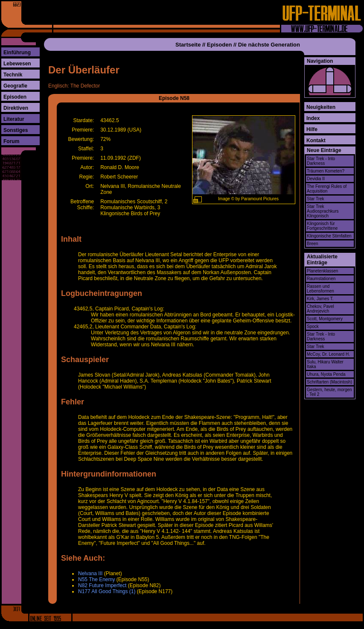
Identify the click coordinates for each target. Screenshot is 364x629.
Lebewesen (17, 64)
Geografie (15, 86)
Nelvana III (90, 573)
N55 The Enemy (97, 579)
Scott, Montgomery (325, 319)
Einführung (17, 53)
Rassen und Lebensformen (320, 289)
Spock (313, 326)
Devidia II (316, 179)
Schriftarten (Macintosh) (329, 382)
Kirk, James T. (320, 299)
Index (313, 118)
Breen (313, 244)
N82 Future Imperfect (102, 585)
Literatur (14, 119)
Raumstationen (321, 279)
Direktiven (16, 108)
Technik (13, 75)
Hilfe (312, 129)
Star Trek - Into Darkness (321, 161)
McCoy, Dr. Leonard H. (328, 354)
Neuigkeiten (321, 107)
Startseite (188, 45)
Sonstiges (16, 130)
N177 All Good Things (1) (107, 591)
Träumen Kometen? (326, 171)
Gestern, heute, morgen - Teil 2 (329, 392)
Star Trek (316, 199)
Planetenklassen (322, 271)
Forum (11, 141)
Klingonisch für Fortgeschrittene (322, 226)
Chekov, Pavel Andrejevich (320, 309)
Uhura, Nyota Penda (326, 374)
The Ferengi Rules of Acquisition (327, 189)
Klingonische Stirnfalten (329, 236)
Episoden (15, 97)
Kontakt (316, 140)
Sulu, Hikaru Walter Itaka (325, 364)
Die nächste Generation (269, 45)
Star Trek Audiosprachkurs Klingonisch (323, 211)
